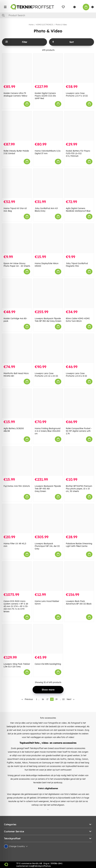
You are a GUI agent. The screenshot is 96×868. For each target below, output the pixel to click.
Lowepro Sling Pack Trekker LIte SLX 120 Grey (17, 665)
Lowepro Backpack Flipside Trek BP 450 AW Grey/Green (48, 489)
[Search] (48, 15)
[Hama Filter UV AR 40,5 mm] (17, 519)
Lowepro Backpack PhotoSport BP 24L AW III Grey (47, 546)
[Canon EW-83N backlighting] (48, 639)
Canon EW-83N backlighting (48, 664)
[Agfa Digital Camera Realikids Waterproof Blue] (79, 183)
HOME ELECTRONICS (45, 25)
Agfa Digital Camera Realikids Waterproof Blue (78, 210)
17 (47, 699)
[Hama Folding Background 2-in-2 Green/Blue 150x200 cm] (48, 403)
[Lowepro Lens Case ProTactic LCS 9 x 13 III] (79, 68)
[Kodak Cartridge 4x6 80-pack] (17, 293)
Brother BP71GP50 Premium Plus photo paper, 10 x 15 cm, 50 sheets (79, 489)
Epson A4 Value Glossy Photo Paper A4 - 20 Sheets (17, 265)
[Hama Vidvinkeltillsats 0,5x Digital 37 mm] (48, 126)
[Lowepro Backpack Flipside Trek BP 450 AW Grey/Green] (48, 461)
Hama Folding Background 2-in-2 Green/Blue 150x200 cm (48, 431)
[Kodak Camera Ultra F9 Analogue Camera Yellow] (17, 68)
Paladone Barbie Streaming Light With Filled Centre (79, 545)
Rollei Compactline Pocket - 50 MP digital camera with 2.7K (79, 431)
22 (63, 699)
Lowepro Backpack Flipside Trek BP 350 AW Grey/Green (48, 320)
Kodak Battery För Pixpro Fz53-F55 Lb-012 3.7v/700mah (78, 153)
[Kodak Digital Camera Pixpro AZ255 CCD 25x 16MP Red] (48, 68)
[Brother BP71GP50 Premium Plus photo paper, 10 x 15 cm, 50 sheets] (79, 461)
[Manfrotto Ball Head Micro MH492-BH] (17, 348)
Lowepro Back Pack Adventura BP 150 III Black (79, 602)
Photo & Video (61, 25)
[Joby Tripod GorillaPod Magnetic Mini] (79, 238)
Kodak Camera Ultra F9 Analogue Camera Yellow (15, 94)
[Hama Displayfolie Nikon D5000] (48, 238)
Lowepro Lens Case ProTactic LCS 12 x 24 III (46, 375)
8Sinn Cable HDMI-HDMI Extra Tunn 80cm (78, 320)
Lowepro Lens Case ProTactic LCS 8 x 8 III (76, 375)
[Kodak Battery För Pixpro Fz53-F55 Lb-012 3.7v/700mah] (79, 126)
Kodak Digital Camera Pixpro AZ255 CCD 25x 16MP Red (45, 96)
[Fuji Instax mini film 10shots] (17, 461)
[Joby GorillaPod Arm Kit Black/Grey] (48, 183)
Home (31, 25)
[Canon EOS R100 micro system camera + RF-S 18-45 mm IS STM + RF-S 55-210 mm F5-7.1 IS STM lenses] (17, 576)
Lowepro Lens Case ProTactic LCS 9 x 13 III (77, 94)
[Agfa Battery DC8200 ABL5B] (17, 403)
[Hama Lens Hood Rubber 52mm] (48, 576)
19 (56, 699)
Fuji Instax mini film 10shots (17, 486)
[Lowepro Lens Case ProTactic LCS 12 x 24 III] (48, 348)
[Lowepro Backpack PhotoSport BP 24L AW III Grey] (48, 519)
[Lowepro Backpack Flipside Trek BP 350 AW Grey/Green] (48, 293)
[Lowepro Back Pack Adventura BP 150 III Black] (79, 576)
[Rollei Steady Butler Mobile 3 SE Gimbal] (17, 126)
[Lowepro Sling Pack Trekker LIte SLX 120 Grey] (17, 639)
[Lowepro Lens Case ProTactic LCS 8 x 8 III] (79, 348)
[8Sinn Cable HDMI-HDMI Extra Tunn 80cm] (79, 293)
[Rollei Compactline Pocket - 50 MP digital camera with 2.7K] (79, 403)
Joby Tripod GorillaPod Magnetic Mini (77, 265)
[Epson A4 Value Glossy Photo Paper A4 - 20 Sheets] (17, 238)
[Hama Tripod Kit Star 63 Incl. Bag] (17, 183)
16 (43, 699)
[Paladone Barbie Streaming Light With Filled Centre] (79, 519)
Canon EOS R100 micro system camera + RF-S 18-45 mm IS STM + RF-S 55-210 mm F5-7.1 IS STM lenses (16, 606)
